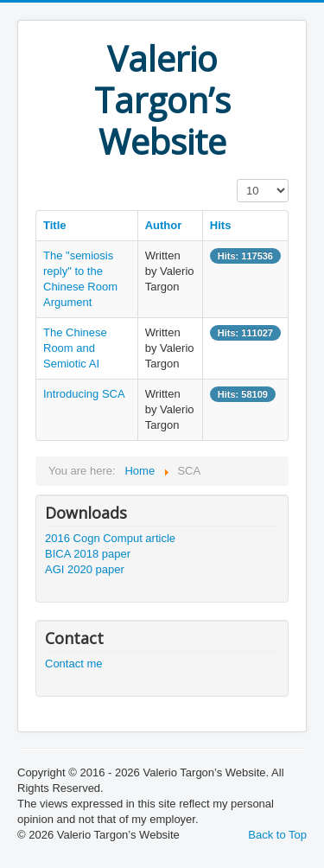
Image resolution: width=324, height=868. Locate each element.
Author (164, 225)
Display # (237, 179)
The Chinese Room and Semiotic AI (75, 348)
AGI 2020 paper (85, 569)
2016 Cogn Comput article (110, 538)
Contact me (73, 664)
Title (55, 225)
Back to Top (277, 835)
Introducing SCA (84, 394)
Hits (221, 225)
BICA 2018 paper (88, 554)
